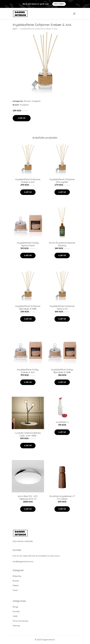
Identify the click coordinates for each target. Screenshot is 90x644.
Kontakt (16, 611)
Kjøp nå (22, 118)
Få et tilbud (59, 4)
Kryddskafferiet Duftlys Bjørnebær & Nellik (62, 371)
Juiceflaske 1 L (62, 422)
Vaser (15, 590)
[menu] (74, 14)
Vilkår (15, 616)
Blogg (15, 607)
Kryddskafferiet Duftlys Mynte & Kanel (28, 244)
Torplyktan (36, 101)
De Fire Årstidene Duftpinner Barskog (62, 244)
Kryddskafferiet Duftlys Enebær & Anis (28, 371)
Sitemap (16, 626)
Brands (27, 101)
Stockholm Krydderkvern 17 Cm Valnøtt (62, 498)
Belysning (17, 576)
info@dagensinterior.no (23, 562)
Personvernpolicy (20, 621)
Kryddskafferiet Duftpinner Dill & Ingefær (62, 181)
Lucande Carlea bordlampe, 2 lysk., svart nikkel (28, 434)
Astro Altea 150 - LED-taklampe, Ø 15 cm (28, 498)
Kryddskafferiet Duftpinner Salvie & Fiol (62, 307)
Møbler (16, 585)
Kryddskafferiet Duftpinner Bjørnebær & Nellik (28, 307)
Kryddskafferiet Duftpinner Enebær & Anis (28, 181)
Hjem (15, 29)
